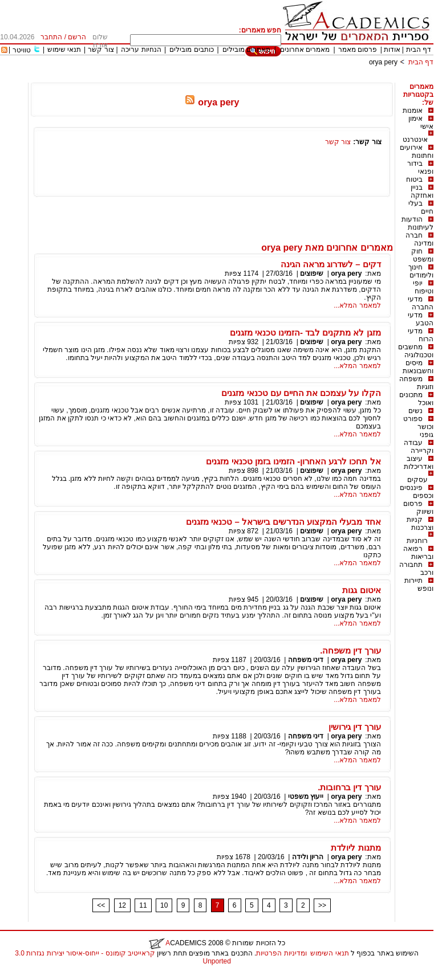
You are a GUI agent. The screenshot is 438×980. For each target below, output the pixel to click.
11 (143, 905)
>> (322, 905)
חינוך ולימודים (421, 271)
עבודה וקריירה (419, 447)
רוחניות (417, 541)
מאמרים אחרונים (305, 50)
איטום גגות (361, 590)
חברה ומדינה (419, 239)
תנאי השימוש (329, 953)
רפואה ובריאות (418, 553)
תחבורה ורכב (416, 569)
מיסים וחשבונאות (418, 367)
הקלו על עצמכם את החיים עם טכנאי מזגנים (301, 393)
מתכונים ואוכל (416, 399)
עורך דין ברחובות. (349, 787)
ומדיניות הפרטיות (281, 953)
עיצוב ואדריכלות (419, 463)
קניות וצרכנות (420, 524)
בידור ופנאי (420, 168)
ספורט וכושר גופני (418, 427)
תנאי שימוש (64, 50)
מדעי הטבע (421, 319)
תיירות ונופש (419, 585)
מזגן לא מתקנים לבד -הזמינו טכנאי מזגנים (305, 332)
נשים (415, 411)
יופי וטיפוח (423, 287)
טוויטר (22, 50)
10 (164, 905)
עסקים (417, 480)
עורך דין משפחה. (350, 650)
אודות (392, 50)
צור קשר (101, 50)
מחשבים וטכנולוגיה (416, 351)
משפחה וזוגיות (416, 383)
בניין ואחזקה (422, 191)
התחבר (51, 37)
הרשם (77, 37)
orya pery (383, 62)
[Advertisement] (226, 78)
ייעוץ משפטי (306, 797)
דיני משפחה (306, 660)
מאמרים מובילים (246, 50)
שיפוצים (312, 273)
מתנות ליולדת (356, 848)
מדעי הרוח (421, 335)
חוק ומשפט (422, 255)
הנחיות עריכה (141, 50)
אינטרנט (415, 140)
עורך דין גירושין (354, 727)
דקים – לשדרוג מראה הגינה (331, 264)
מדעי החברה (421, 303)
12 (122, 905)
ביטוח (414, 179)
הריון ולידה (308, 857)
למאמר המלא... (357, 305)
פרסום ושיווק (418, 508)
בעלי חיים (421, 207)
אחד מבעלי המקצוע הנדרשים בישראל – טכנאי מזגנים (283, 522)
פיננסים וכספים (417, 492)
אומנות (413, 111)
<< (101, 905)
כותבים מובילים (191, 50)
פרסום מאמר (358, 50)
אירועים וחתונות (417, 152)
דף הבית (419, 50)
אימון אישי (421, 122)
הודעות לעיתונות (417, 223)
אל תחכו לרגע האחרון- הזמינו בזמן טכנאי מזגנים (293, 461)
